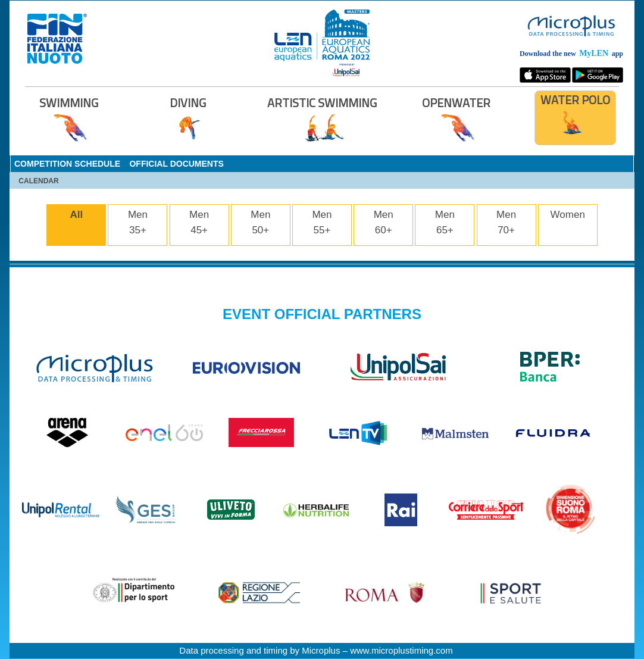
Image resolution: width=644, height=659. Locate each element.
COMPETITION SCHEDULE (67, 164)
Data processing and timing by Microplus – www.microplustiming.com (316, 650)
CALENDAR (38, 181)
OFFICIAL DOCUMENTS (176, 164)
